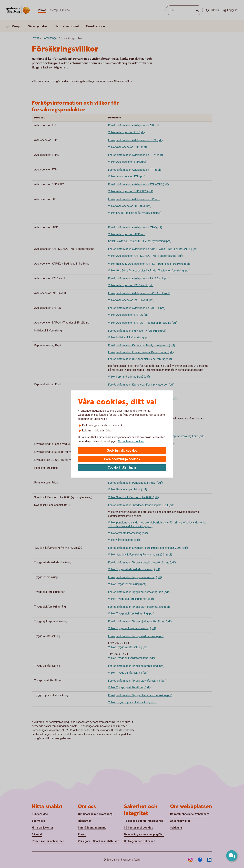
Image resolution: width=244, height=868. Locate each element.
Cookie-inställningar (122, 468)
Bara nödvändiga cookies (122, 459)
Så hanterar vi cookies (131, 441)
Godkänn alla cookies (122, 451)
